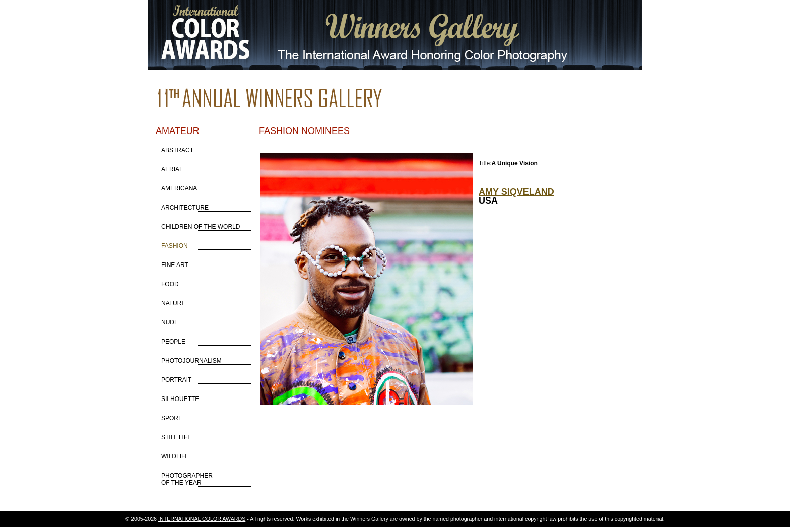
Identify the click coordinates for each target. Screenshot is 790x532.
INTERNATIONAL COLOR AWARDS (202, 519)
